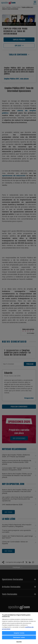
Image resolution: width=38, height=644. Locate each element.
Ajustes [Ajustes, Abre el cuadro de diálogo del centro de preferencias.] (19, 642)
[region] (19, 628)
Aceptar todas (19, 633)
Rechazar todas (19, 637)
